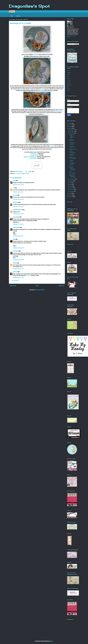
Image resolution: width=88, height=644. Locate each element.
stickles (42, 89)
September (72, 179)
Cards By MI (16, 251)
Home (12, 16)
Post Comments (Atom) (40, 290)
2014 (70, 125)
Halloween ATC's (72, 140)
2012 (70, 128)
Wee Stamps (27, 174)
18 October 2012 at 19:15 (18, 192)
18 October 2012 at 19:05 (18, 185)
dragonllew (71, 26)
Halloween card (72, 155)
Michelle (69, 85)
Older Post (61, 286)
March (71, 188)
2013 (70, 127)
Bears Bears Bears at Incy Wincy (72, 176)
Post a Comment (15, 281)
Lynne (69, 83)
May (71, 184)
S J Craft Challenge (20, 174)
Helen (68, 75)
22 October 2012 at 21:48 (18, 260)
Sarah (14, 181)
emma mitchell (16, 217)
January (72, 191)
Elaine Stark (16, 202)
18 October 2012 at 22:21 (18, 214)
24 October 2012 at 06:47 (19, 277)
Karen (69, 79)
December (72, 130)
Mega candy (72, 173)
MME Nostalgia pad (58, 111)
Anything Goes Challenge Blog (30, 157)
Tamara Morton (16, 227)
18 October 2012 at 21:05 (18, 199)
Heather (69, 73)
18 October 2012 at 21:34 (18, 207)
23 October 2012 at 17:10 (18, 269)
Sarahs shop (52, 146)
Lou (14, 188)
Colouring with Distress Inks (72, 136)
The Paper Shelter (34, 155)
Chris (68, 71)
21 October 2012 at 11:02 (18, 236)
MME (14, 174)
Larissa (69, 81)
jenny (14, 239)
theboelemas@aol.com (18, 210)
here (43, 114)
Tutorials (18, 16)
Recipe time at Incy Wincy (72, 143)
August (71, 181)
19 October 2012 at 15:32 (18, 224)
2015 (70, 123)
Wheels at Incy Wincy (72, 152)
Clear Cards (28, 275)
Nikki (68, 87)
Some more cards (72, 147)
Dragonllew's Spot (29, 6)
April (71, 186)
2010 (70, 195)
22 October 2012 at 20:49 (19, 248)
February (72, 189)
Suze (68, 91)
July (71, 183)
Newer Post (13, 286)
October (72, 133)
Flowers (71, 166)
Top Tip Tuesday (33, 158)
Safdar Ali (15, 272)
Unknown (15, 263)
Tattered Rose (41, 90)
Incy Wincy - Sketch (72, 164)
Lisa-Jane (15, 195)
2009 (70, 197)
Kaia (68, 77)
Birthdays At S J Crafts (72, 158)
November (72, 131)
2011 (70, 193)
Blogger (51, 641)
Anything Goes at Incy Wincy (72, 169)
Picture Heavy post (73, 150)
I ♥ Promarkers (33, 154)
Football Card (71, 161)
